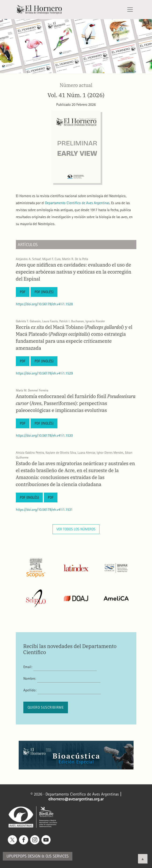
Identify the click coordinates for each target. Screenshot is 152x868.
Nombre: (30, 678)
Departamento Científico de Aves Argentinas (77, 203)
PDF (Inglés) (44, 292)
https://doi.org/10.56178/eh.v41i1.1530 (44, 435)
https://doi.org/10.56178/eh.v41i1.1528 (44, 304)
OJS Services (57, 856)
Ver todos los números (76, 529)
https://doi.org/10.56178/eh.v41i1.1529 (44, 373)
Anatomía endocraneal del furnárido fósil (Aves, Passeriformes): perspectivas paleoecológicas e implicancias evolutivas (76, 403)
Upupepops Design (23, 856)
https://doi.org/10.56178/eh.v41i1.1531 (44, 509)
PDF (23, 292)
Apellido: (30, 690)
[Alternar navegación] (130, 10)
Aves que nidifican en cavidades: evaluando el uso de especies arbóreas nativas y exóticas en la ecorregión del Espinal (74, 272)
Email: (28, 667)
